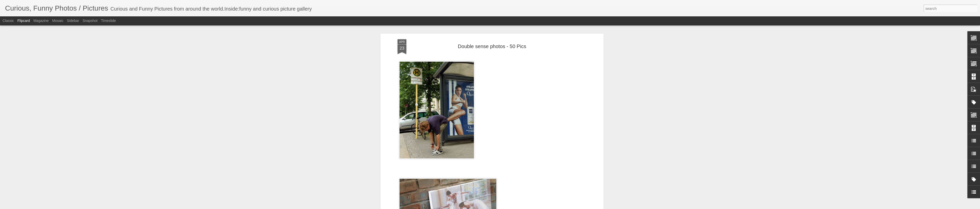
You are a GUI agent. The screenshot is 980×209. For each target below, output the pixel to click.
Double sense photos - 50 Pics (492, 46)
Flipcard (24, 21)
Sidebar (73, 21)
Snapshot (90, 21)
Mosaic (58, 21)
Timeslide (108, 21)
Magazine (41, 21)
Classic (8, 21)
